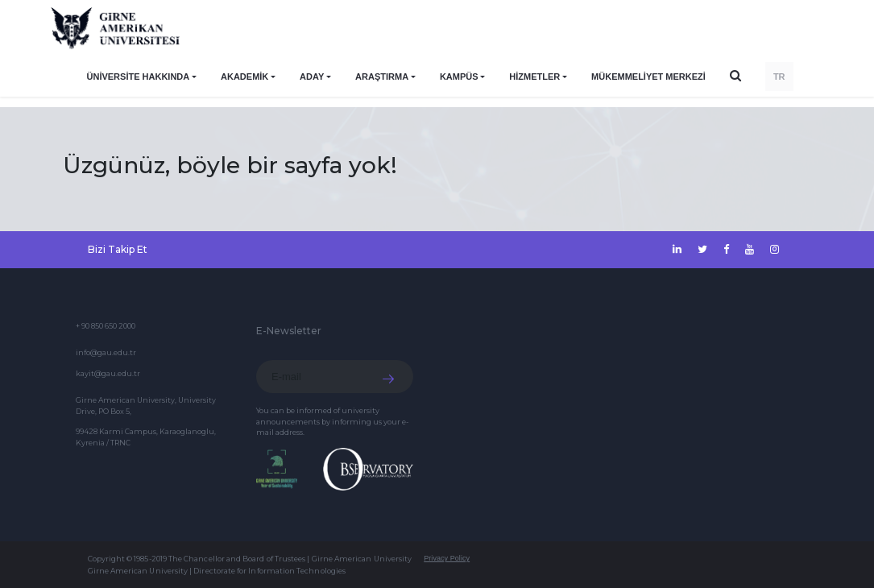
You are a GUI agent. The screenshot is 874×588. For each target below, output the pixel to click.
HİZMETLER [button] (534, 77)
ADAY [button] (312, 77)
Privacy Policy (447, 558)
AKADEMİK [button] (244, 77)
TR (779, 77)
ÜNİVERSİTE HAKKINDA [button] (139, 77)
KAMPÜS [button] (459, 77)
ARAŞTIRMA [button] (382, 77)
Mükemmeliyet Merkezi (648, 77)
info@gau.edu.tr (106, 352)
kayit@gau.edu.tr (108, 373)
